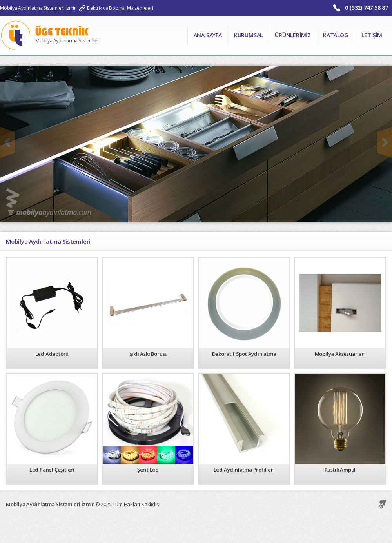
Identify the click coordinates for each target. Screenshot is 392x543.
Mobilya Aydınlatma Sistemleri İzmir (38, 8)
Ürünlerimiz (293, 35)
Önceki (7, 142)
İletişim (371, 35)
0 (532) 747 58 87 (367, 8)
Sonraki (385, 142)
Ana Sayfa (208, 35)
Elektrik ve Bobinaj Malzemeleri (120, 8)
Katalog (336, 35)
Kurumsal (248, 35)
